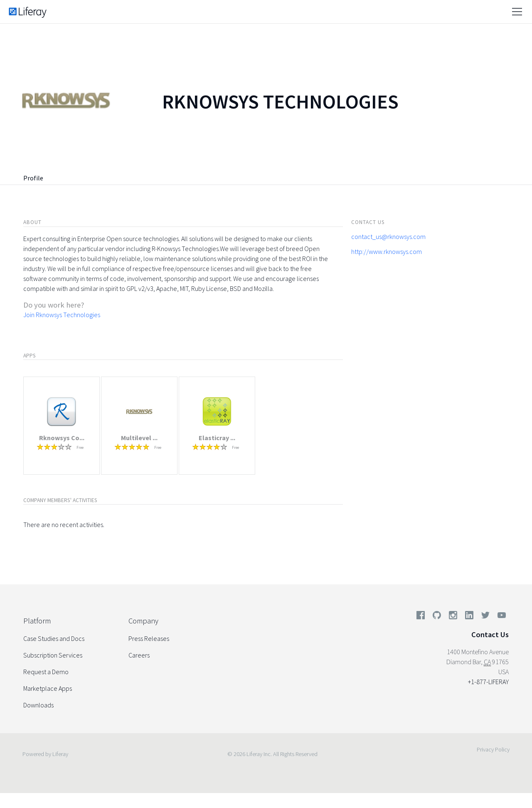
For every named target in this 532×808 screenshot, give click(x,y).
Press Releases (149, 638)
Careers (139, 655)
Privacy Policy (493, 749)
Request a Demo (46, 672)
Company (143, 621)
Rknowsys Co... (62, 438)
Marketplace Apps (48, 688)
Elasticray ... (217, 438)
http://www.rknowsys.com (387, 251)
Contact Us (490, 634)
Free (80, 447)
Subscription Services (53, 655)
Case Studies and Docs (54, 638)
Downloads (38, 705)
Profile (33, 178)
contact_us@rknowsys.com (388, 236)
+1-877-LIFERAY (488, 682)
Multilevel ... (139, 438)
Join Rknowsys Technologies (62, 315)
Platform (37, 621)
